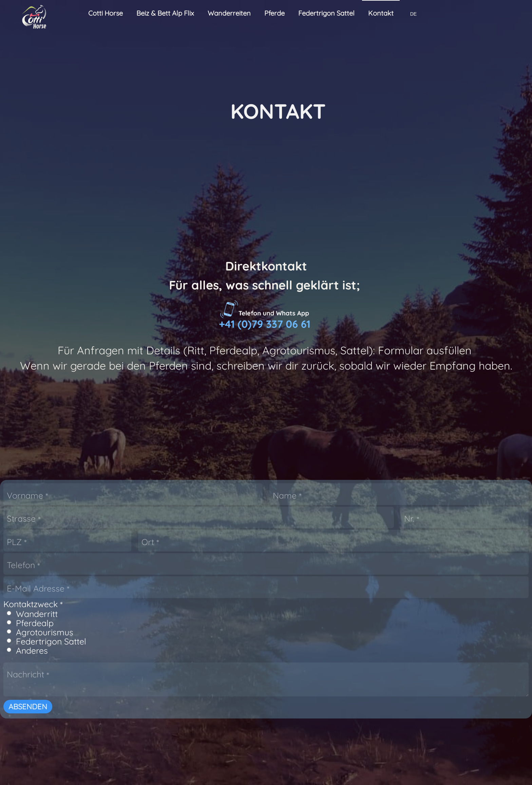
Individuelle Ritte (81, 730)
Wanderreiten (72, 681)
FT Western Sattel (365, 698)
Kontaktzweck (193, 487)
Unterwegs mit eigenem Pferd (101, 737)
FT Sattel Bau (358, 705)
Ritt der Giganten (82, 724)
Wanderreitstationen (236, 692)
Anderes (191, 533)
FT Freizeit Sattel (363, 692)
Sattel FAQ (354, 717)
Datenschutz (312, 773)
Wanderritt (196, 497)
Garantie (352, 773)
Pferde (207, 716)
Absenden (187, 590)
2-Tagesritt (72, 705)
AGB (181, 773)
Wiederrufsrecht (219, 773)
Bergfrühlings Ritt (82, 717)
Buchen (216, 698)
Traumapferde (227, 740)
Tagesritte (71, 698)
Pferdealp (194, 506)
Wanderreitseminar (85, 692)
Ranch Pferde (226, 733)
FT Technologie (361, 711)
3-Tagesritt (72, 711)
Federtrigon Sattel (211, 524)
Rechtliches (268, 773)
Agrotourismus (204, 515)
